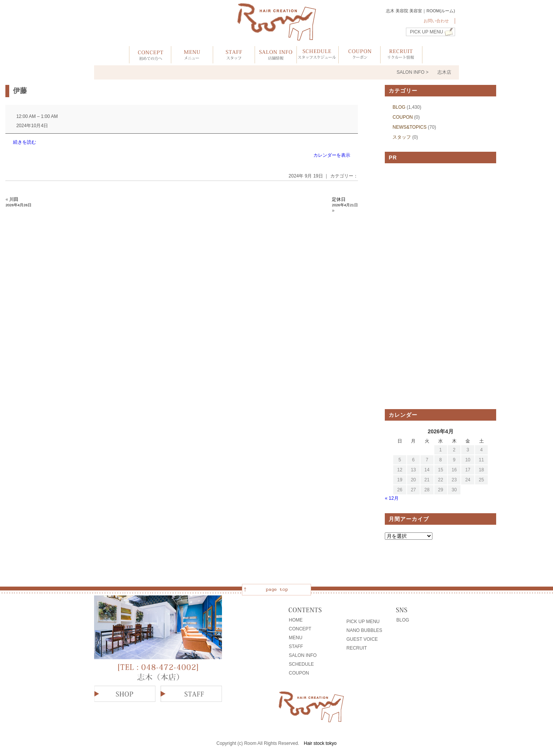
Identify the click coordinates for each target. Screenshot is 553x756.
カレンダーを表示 (332, 155)
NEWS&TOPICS (409, 127)
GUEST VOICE (362, 639)
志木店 (444, 72)
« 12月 (392, 498)
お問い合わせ (436, 21)
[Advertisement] (440, 286)
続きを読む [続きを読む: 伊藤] (25, 142)
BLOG (399, 107)
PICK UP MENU (427, 32)
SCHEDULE (301, 664)
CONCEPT (300, 629)
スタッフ (402, 137)
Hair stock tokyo (320, 743)
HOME (296, 620)
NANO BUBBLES (364, 630)
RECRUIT (357, 648)
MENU (296, 638)
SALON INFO (303, 655)
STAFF (296, 647)
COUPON (403, 117)
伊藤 (20, 91)
